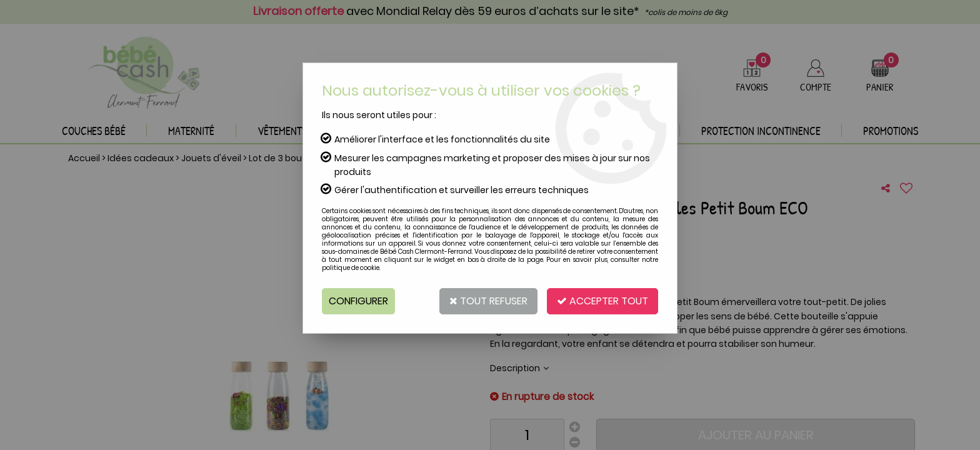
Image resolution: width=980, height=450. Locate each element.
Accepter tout (602, 301)
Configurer (358, 301)
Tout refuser (488, 301)
